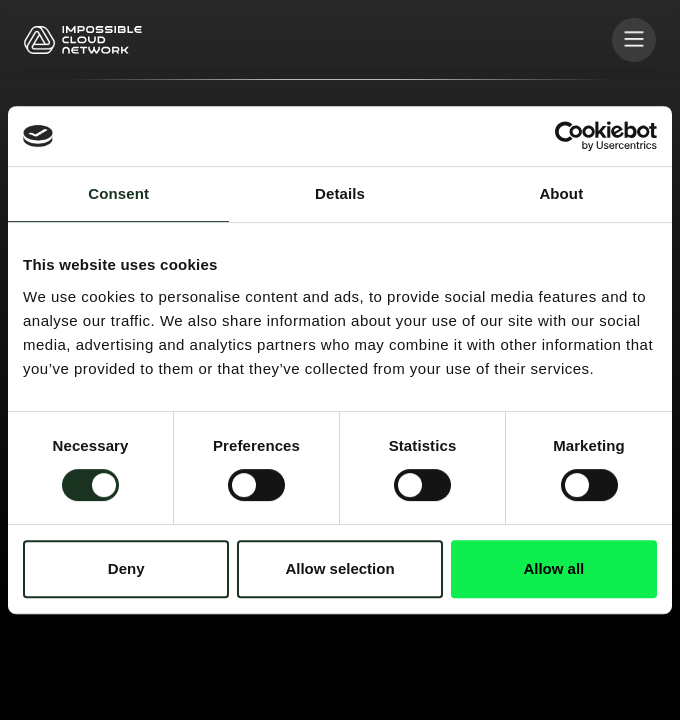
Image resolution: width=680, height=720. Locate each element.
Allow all (553, 568)
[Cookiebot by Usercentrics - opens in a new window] (569, 136)
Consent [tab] (118, 193)
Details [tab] (340, 193)
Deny (126, 568)
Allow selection (339, 568)
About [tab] (561, 193)
